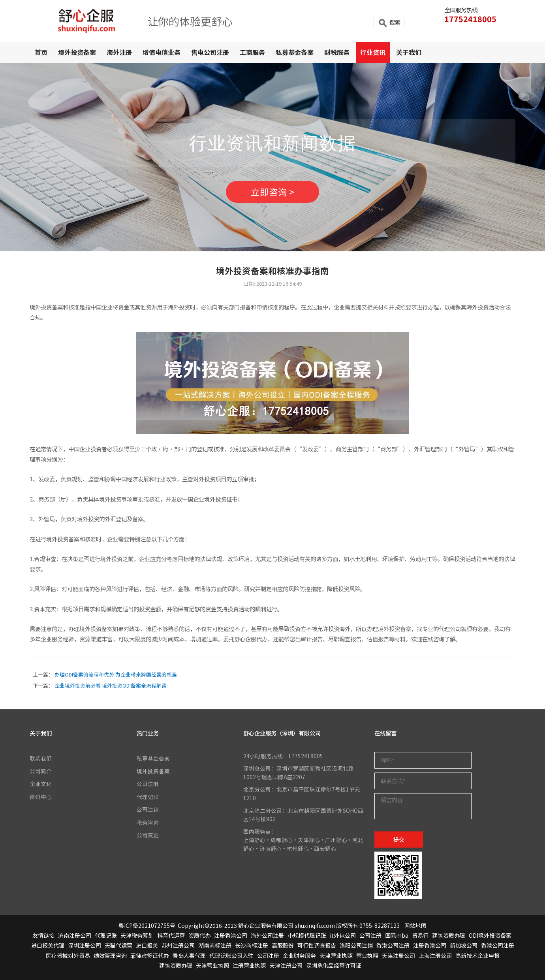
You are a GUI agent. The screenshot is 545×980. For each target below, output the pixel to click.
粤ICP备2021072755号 (147, 925)
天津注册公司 (398, 955)
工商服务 (252, 52)
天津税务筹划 (137, 935)
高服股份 (283, 945)
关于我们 (409, 52)
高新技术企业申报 (477, 955)
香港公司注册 (393, 945)
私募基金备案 (295, 52)
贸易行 (420, 935)
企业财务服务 (299, 955)
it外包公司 (343, 935)
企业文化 (41, 784)
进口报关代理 (48, 945)
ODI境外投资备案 (490, 935)
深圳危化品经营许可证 (334, 965)
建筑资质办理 (449, 935)
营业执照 (367, 955)
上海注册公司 (435, 955)
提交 (399, 839)
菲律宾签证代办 (150, 955)
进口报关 (147, 945)
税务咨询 (148, 822)
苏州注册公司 (178, 945)
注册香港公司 (231, 935)
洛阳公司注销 (356, 945)
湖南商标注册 (215, 945)
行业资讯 (373, 52)
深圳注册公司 (85, 945)
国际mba (397, 935)
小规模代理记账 (307, 935)
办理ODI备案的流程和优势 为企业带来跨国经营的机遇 (116, 674)
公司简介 (41, 771)
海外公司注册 (267, 935)
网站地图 (415, 925)
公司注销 (148, 809)
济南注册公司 (75, 935)
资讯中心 (41, 797)
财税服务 (337, 52)
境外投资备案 (77, 52)
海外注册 (119, 52)
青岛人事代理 (189, 955)
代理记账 (148, 797)
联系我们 (41, 758)
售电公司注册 (210, 52)
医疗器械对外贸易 (68, 955)
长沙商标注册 (252, 945)
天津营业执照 (336, 955)
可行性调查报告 (317, 945)
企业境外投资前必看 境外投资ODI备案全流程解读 (111, 685)
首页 (41, 52)
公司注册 (148, 784)
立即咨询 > (272, 192)
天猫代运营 (118, 945)
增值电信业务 (162, 52)
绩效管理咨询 (110, 955)
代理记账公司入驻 (231, 955)
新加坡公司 (464, 945)
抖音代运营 (171, 935)
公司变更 (148, 835)
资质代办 (199, 935)
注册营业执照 (249, 965)
